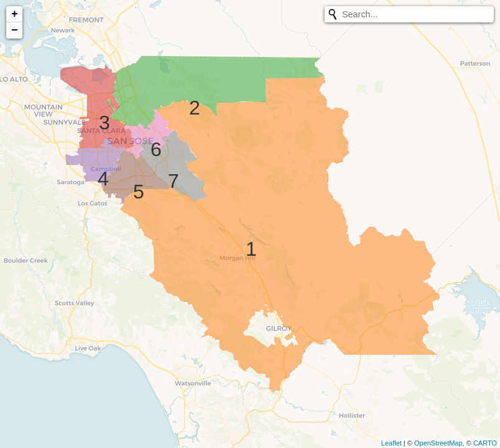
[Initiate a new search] (333, 14)
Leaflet (391, 443)
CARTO (485, 443)
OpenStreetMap (438, 443)
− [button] (15, 30)
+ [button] (15, 14)
